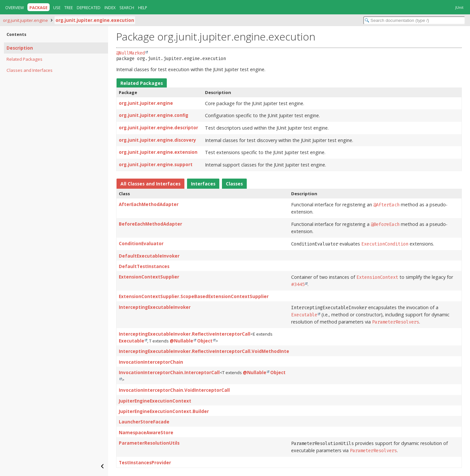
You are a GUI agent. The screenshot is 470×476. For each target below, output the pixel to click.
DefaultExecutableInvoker (149, 256)
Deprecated (89, 8)
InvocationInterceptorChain (151, 362)
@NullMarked (131, 53)
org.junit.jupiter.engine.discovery (157, 140)
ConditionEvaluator (141, 244)
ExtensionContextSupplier (149, 277)
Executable (132, 341)
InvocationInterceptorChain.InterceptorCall (169, 373)
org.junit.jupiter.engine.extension (158, 152)
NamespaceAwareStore (146, 433)
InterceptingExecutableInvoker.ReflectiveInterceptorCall (185, 334)
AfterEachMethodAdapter (149, 204)
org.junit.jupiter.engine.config (154, 115)
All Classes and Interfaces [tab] (150, 184)
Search (127, 8)
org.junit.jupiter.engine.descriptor (158, 128)
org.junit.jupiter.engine (25, 20)
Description (20, 48)
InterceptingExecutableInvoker (155, 307)
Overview (15, 8)
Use (57, 8)
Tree (69, 8)
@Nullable (181, 341)
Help (143, 8)
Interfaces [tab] (203, 184)
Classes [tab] (234, 184)
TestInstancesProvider (145, 463)
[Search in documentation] (414, 20)
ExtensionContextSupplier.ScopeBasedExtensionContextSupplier (194, 296)
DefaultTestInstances (144, 266)
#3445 (298, 284)
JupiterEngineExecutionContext (155, 401)
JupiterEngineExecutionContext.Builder (164, 411)
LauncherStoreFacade (144, 422)
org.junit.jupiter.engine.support (156, 165)
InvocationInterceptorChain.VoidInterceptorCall (174, 390)
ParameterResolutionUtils (149, 443)
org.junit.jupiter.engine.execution (95, 20)
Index (110, 8)
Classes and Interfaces (30, 70)
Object (205, 341)
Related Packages (24, 59)
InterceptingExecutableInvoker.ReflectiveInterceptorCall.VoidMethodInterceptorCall (217, 351)
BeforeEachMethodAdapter (150, 224)
